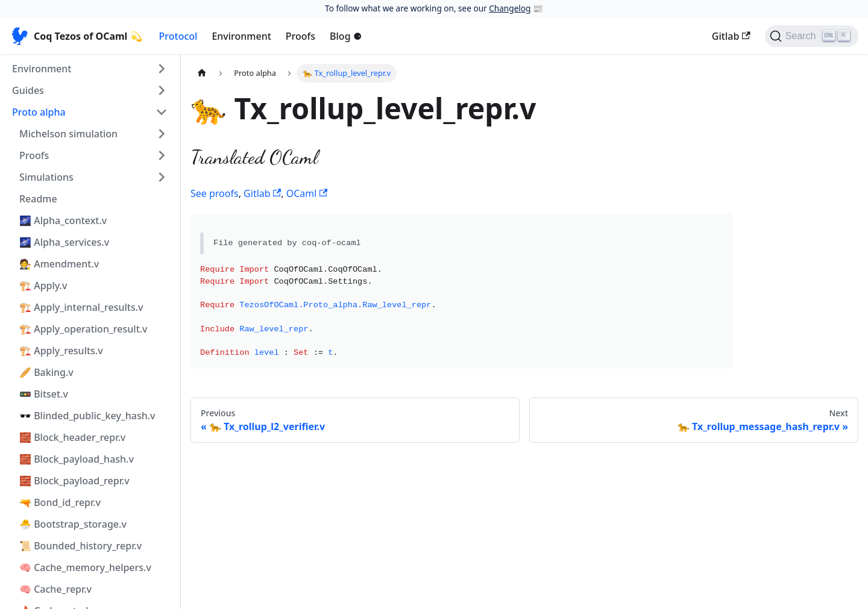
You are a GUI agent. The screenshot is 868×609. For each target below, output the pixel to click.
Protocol (178, 36)
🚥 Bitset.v (44, 394)
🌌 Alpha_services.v (64, 242)
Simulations (46, 177)
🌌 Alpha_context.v (63, 220)
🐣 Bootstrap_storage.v (73, 524)
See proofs (215, 193)
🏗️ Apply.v (43, 286)
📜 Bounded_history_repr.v (80, 546)
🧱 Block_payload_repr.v (74, 481)
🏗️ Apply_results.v (61, 351)
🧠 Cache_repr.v (55, 589)
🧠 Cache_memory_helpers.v (85, 567)
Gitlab (731, 36)
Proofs (300, 36)
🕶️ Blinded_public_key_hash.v (87, 416)
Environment (241, 36)
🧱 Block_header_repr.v (72, 437)
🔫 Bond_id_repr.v (60, 502)
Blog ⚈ (346, 36)
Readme (38, 199)
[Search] (812, 36)
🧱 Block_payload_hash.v (77, 459)
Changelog (510, 8)
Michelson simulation (68, 134)
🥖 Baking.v (46, 372)
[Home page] (202, 73)
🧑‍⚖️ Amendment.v (59, 264)
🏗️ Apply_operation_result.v (83, 329)
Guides (28, 90)
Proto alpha (39, 112)
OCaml (307, 193)
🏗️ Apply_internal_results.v (81, 307)
